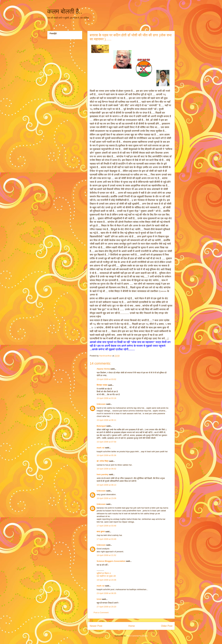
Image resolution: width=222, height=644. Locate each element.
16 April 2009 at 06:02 (106, 469)
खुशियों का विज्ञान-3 (104, 573)
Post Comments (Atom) (137, 636)
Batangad (101, 426)
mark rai (101, 448)
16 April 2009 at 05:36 (106, 455)
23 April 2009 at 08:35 (106, 593)
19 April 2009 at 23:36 (106, 580)
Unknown (101, 404)
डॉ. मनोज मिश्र (103, 461)
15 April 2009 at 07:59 (106, 442)
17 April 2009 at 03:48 (106, 526)
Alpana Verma (103, 369)
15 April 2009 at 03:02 (106, 379)
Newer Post (96, 626)
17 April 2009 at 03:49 (106, 539)
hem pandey (103, 474)
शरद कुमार (101, 532)
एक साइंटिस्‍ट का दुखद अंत (106, 576)
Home (132, 626)
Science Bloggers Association (111, 561)
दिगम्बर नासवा (102, 385)
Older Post (167, 626)
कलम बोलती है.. (65, 11)
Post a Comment (101, 613)
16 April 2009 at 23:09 (106, 498)
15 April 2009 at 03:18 (106, 398)
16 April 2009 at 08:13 (106, 485)
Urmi (99, 599)
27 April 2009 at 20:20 (106, 607)
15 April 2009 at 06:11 (106, 420)
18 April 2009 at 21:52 (106, 555)
